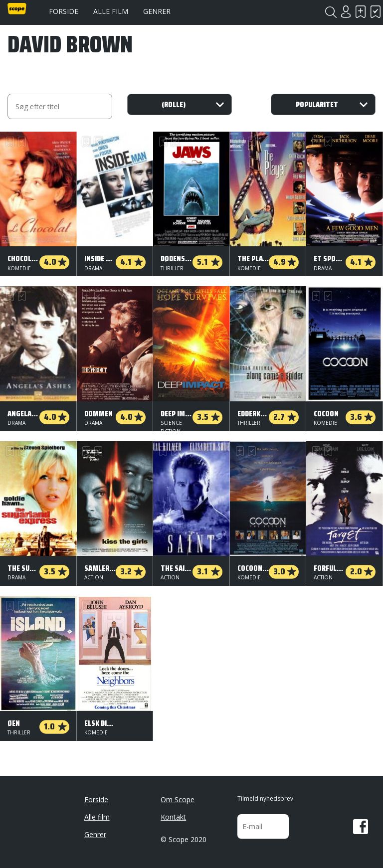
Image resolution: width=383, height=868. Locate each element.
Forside (64, 11)
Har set (376, 12)
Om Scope (178, 799)
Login (346, 12)
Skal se (361, 12)
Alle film (111, 11)
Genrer (157, 11)
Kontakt (173, 817)
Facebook (361, 827)
